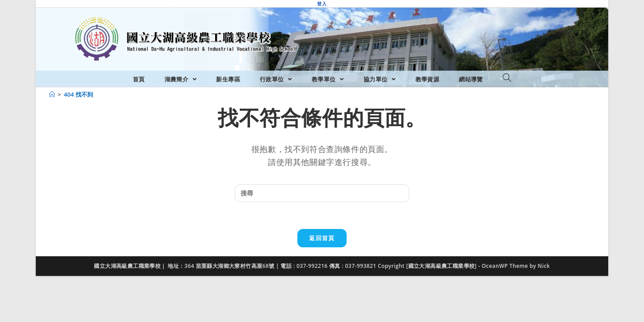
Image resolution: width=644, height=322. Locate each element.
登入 (322, 4)
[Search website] (507, 78)
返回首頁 (322, 238)
